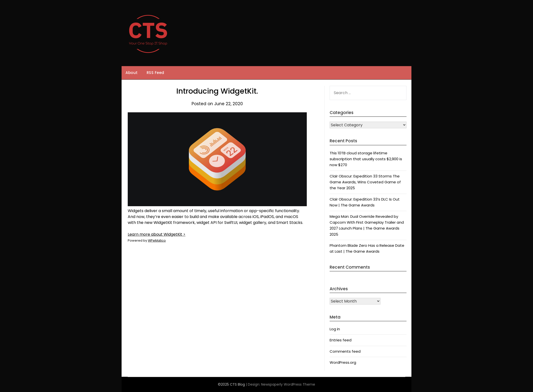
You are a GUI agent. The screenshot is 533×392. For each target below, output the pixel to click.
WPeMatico (157, 240)
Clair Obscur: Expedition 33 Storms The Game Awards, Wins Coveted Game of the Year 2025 (365, 182)
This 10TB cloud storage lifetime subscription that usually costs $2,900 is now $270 (366, 159)
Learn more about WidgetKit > (157, 234)
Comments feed (345, 351)
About (132, 73)
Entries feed (341, 340)
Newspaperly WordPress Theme (288, 384)
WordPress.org (343, 362)
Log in (335, 329)
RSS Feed (155, 73)
